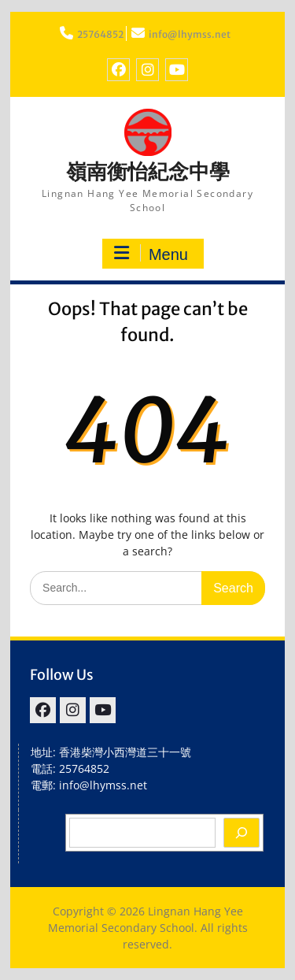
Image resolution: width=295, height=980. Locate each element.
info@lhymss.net (190, 34)
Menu (151, 254)
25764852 (100, 34)
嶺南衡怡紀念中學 (148, 171)
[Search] (242, 833)
